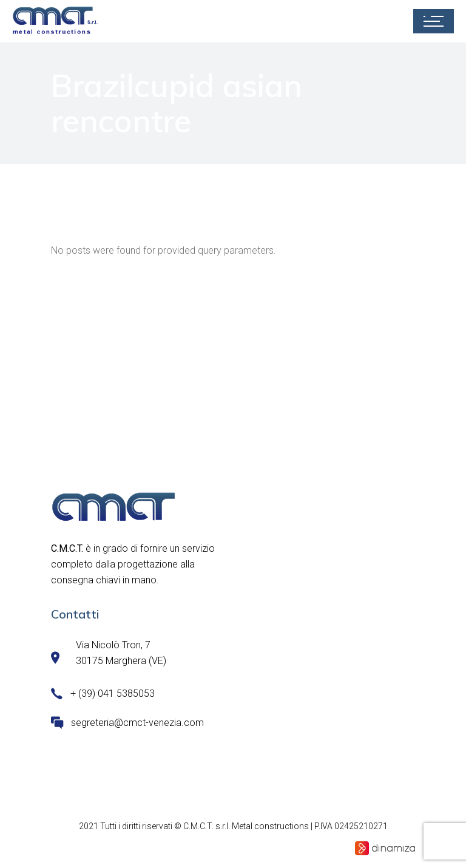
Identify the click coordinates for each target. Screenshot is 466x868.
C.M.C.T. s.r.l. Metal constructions (246, 826)
